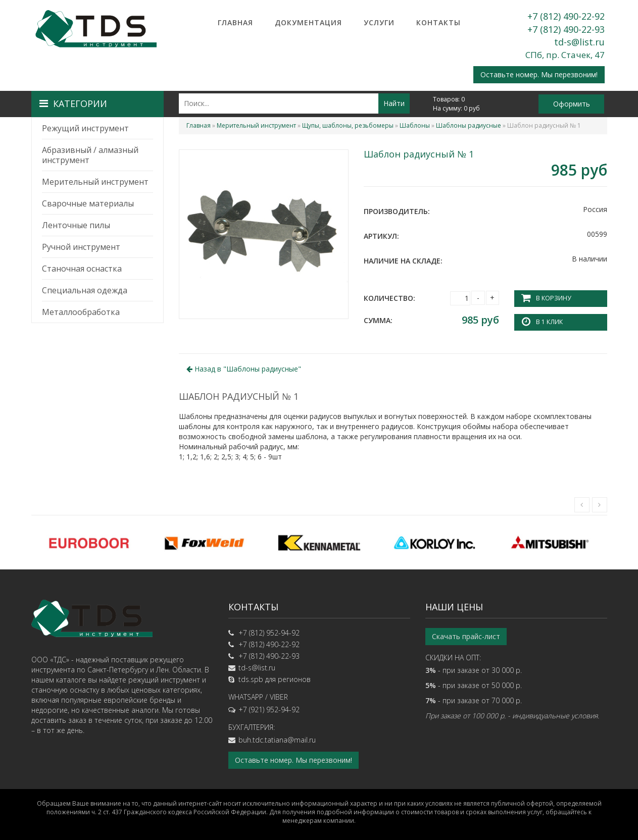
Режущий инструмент (85, 128)
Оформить (572, 104)
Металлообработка (81, 312)
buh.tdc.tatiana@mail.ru (277, 740)
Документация (308, 22)
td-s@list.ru (579, 42)
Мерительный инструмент (95, 182)
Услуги (379, 22)
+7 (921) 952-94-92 (269, 710)
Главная (235, 22)
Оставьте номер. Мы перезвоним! (539, 74)
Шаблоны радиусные (469, 125)
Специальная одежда (85, 290)
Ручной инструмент (81, 247)
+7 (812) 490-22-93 (566, 29)
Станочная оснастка (82, 269)
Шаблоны (415, 125)
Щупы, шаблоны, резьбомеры (348, 125)
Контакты (438, 22)
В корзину (553, 298)
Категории (73, 103)
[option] (89, 542)
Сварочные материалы (88, 203)
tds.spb (251, 679)
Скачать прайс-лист (466, 636)
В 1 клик (549, 322)
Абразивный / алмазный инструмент (90, 155)
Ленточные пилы (76, 225)
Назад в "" (244, 368)
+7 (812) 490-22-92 (566, 16)
